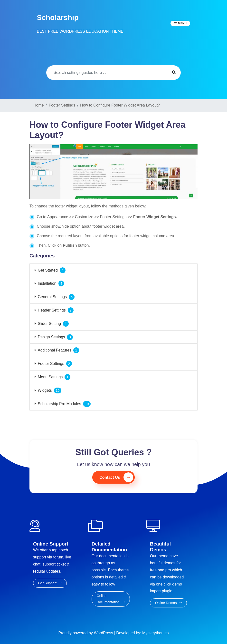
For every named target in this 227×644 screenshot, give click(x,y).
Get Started (48, 270)
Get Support (50, 583)
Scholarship (58, 17)
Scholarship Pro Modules (59, 404)
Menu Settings (50, 377)
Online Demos (169, 603)
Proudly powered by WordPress (86, 633)
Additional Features (55, 350)
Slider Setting (49, 324)
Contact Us (116, 477)
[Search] (107, 73)
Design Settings (51, 337)
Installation (47, 283)
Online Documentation (111, 599)
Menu (182, 23)
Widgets (45, 390)
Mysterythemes (155, 633)
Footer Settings (51, 364)
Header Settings (52, 310)
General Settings (52, 297)
